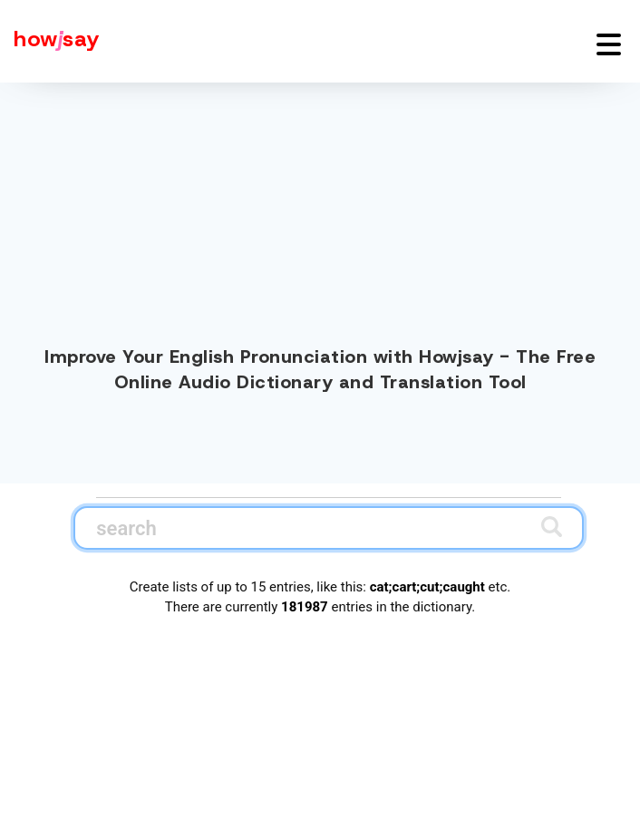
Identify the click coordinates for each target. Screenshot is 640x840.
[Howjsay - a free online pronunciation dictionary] (50, 41)
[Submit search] (552, 527)
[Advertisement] (320, 210)
